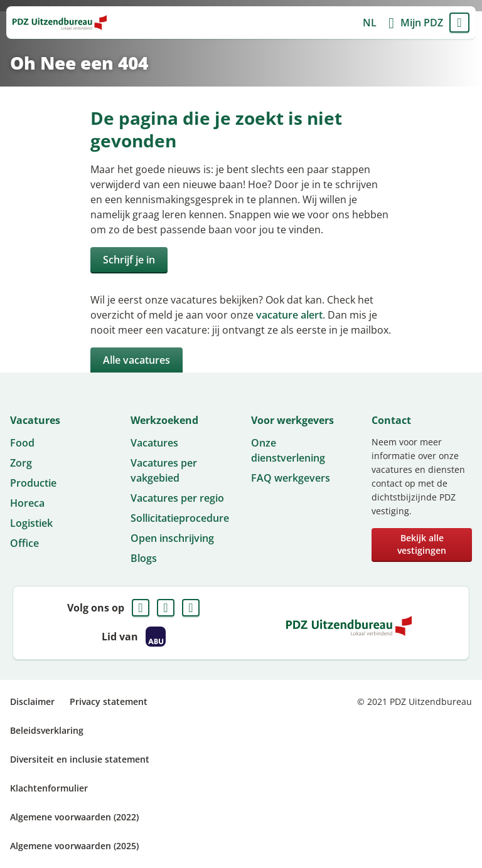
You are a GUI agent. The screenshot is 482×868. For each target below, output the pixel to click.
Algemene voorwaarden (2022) (74, 817)
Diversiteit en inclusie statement (80, 759)
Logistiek (31, 523)
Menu (459, 23)
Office (24, 543)
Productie (33, 483)
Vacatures (154, 443)
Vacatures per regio (177, 498)
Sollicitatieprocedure (180, 518)
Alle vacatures (137, 360)
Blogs (144, 558)
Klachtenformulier (49, 788)
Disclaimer (32, 701)
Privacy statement (109, 701)
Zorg (21, 463)
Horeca (27, 503)
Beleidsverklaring (47, 730)
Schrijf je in (129, 260)
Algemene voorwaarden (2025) (74, 846)
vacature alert (289, 315)
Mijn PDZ (422, 23)
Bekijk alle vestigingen (422, 544)
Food (22, 443)
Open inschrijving (172, 538)
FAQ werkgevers (291, 478)
